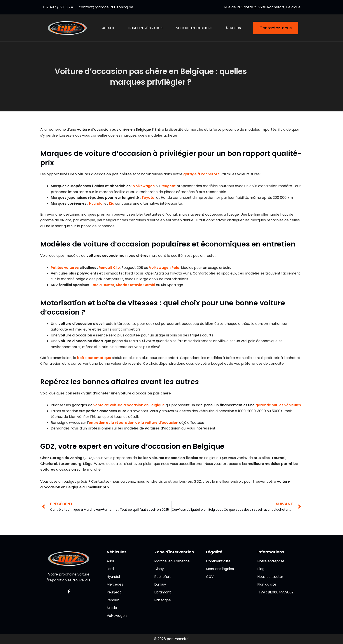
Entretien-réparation (145, 28)
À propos (233, 28)
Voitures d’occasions (194, 28)
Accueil (108, 28)
